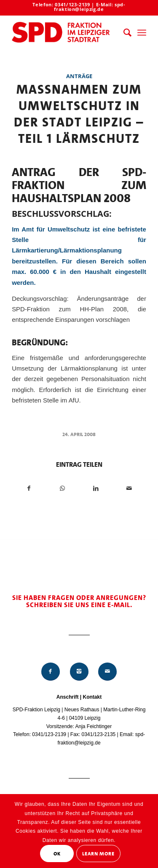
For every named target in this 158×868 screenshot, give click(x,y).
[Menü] (142, 33)
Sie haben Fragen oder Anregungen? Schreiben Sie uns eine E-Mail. (79, 601)
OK (57, 854)
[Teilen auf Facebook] (29, 488)
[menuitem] (123, 33)
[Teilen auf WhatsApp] (62, 488)
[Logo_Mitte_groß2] (66, 33)
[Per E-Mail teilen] (129, 488)
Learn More (98, 854)
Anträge (79, 76)
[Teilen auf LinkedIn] (96, 488)
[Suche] (123, 33)
